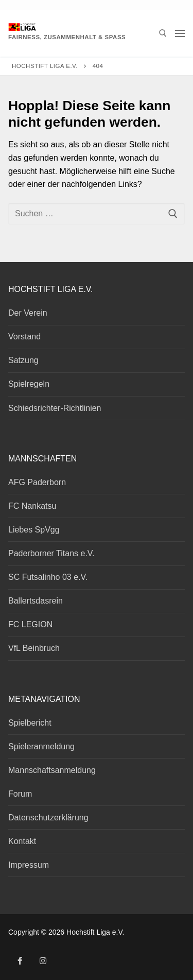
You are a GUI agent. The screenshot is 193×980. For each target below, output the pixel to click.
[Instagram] (43, 961)
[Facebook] (20, 961)
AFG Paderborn (37, 482)
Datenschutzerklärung (48, 818)
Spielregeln (29, 384)
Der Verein (28, 313)
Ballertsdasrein (36, 601)
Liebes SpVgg (34, 530)
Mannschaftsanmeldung (52, 770)
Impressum (29, 865)
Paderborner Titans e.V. (51, 553)
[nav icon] (180, 33)
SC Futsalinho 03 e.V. (48, 577)
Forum (20, 794)
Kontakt (22, 841)
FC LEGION (30, 624)
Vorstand (24, 337)
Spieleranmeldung (41, 746)
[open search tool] (163, 33)
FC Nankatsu (32, 506)
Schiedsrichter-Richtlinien (55, 408)
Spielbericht (30, 723)
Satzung (23, 360)
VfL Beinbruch (34, 648)
